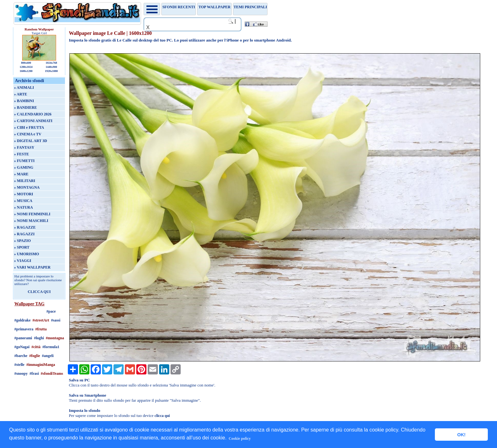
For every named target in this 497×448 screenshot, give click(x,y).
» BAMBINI (24, 101)
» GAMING (24, 167)
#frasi (34, 373)
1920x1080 (52, 71)
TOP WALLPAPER (214, 7)
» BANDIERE (25, 107)
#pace (51, 311)
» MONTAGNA (27, 187)
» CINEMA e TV (28, 134)
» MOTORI (23, 194)
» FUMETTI (24, 161)
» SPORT (22, 247)
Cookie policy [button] (240, 438)
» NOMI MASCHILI (31, 221)
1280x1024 (26, 67)
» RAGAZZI (24, 234)
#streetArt (41, 320)
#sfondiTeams (52, 373)
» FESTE (21, 154)
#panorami (23, 338)
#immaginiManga (41, 365)
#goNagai (22, 347)
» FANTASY (24, 147)
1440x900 (51, 67)
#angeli (48, 356)
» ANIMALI (24, 88)
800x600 (26, 63)
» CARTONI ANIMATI (33, 121)
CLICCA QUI (39, 292)
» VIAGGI (23, 261)
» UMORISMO (26, 254)
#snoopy (21, 373)
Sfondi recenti (179, 7)
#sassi (56, 320)
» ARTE (20, 94)
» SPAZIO (22, 241)
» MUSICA (23, 201)
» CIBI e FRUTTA (29, 127)
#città (36, 347)
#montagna (55, 338)
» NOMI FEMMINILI (32, 214)
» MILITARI (25, 181)
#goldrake (22, 320)
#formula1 (51, 347)
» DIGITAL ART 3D (30, 141)
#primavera (24, 329)
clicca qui (162, 416)
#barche (21, 356)
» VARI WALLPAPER (32, 267)
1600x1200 (26, 71)
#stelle (19, 365)
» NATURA (23, 207)
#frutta (41, 329)
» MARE (21, 174)
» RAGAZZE (25, 227)
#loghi (39, 338)
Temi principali (250, 7)
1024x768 (51, 63)
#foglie (35, 356)
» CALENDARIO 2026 (33, 114)
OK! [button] (461, 435)
